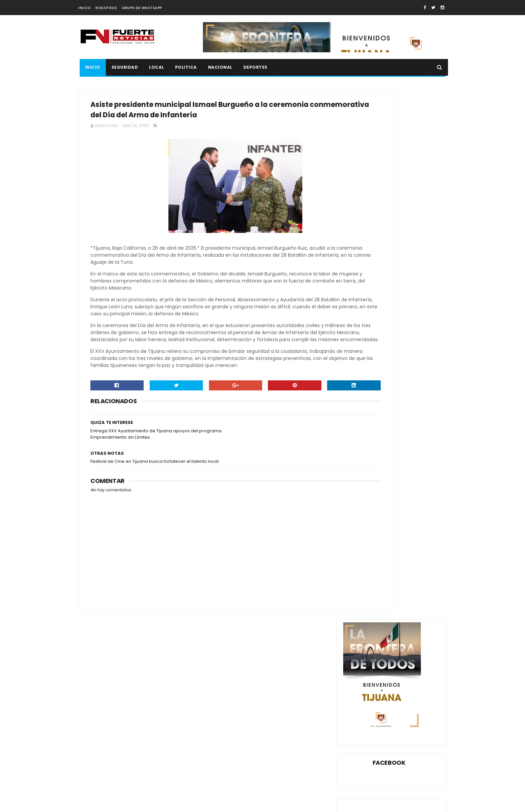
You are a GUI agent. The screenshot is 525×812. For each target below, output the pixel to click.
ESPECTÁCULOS (385, 513)
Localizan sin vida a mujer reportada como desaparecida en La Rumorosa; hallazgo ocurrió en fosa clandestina (131, 733)
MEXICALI (402, 524)
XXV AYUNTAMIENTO (388, 559)
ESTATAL (355, 524)
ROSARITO (411, 536)
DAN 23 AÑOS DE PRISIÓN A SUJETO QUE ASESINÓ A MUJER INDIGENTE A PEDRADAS (408, 369)
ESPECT (354, 513)
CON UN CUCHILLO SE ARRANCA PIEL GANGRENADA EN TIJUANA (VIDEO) (403, 334)
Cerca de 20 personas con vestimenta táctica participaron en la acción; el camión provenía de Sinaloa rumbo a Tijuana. (135, 761)
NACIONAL (219, 67)
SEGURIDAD (124, 67)
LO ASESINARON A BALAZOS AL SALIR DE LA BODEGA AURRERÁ (406, 401)
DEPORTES (254, 67)
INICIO (84, 8)
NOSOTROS (106, 8)
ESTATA (416, 513)
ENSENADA (423, 501)
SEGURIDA (356, 548)
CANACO (395, 489)
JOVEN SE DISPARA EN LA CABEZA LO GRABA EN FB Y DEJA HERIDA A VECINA (407, 432)
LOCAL (156, 67)
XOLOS (353, 559)
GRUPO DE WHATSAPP (142, 8)
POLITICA (185, 67)
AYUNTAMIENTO (362, 489)
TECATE (413, 548)
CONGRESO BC (361, 501)
